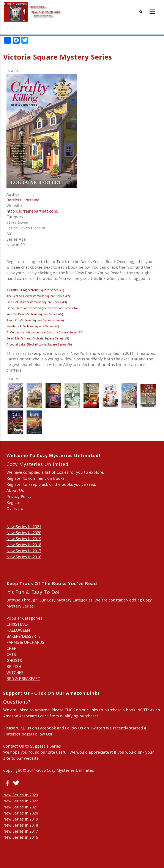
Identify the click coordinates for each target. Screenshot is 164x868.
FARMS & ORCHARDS (25, 642)
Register (14, 502)
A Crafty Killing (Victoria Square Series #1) (35, 290)
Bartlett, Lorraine (23, 200)
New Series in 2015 (24, 563)
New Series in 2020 (24, 533)
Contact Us (14, 746)
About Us (15, 490)
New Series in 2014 (24, 569)
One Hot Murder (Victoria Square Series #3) (37, 302)
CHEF (11, 648)
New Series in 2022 (21, 801)
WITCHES (15, 672)
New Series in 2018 (24, 545)
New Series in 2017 (24, 551)
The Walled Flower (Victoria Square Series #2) (38, 296)
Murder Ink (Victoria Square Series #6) (33, 326)
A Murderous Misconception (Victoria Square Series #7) (45, 332)
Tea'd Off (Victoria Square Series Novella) (35, 320)
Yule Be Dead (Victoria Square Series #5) (35, 314)
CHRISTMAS (17, 624)
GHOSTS (14, 660)
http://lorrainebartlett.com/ (33, 211)
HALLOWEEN (18, 630)
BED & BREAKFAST (23, 679)
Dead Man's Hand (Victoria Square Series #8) (38, 338)
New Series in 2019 (24, 539)
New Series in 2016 (24, 557)
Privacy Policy (19, 496)
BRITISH (14, 666)
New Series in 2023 (21, 795)
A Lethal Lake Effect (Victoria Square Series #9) (39, 344)
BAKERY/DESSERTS (24, 636)
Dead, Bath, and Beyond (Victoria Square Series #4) (43, 308)
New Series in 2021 (24, 527)
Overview (15, 508)
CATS (11, 654)
